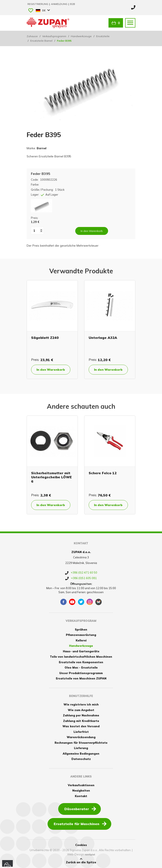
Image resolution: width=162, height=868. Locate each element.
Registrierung (38, 4)
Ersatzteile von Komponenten (81, 662)
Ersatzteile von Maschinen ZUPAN (81, 678)
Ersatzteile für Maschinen (80, 824)
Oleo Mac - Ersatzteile (81, 667)
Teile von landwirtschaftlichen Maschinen (81, 657)
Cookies (81, 845)
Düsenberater (80, 809)
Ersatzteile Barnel (41, 41)
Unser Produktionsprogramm (81, 673)
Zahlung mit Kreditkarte (81, 721)
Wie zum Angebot (81, 710)
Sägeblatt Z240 (45, 338)
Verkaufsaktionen (81, 785)
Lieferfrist (81, 732)
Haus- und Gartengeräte (81, 651)
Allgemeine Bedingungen (81, 754)
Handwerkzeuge (81, 36)
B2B (73, 4)
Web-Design (76, 854)
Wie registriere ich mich (81, 704)
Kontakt (81, 796)
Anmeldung (59, 4)
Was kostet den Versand (81, 726)
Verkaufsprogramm (54, 36)
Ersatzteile (103, 36)
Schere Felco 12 (103, 473)
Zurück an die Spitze (81, 861)
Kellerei (81, 640)
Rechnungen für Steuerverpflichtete (81, 743)
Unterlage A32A (103, 338)
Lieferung (81, 748)
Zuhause (32, 36)
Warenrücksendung (81, 737)
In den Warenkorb (51, 370)
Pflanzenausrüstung (81, 635)
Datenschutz (81, 759)
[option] (52, 330)
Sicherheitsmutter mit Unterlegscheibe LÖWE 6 (51, 477)
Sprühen (81, 629)
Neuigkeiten (81, 790)
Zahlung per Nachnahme (81, 715)
